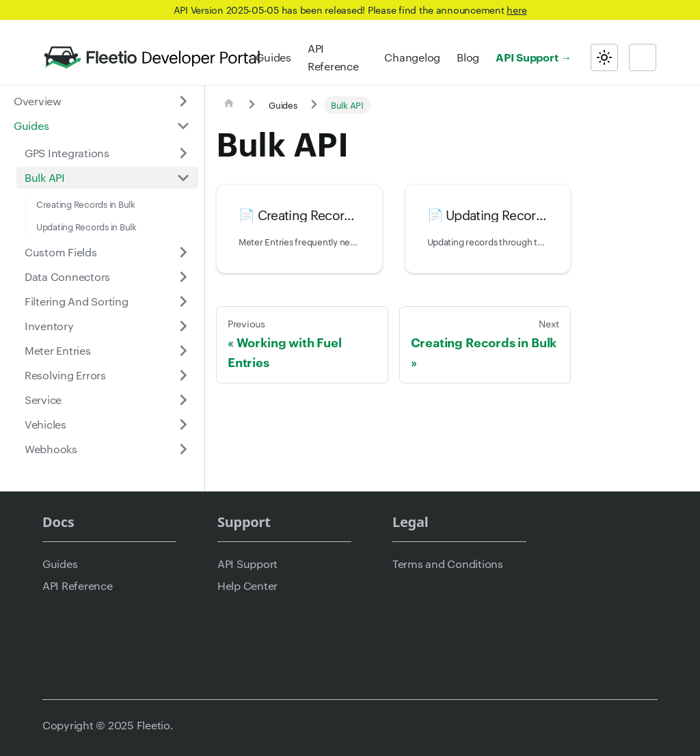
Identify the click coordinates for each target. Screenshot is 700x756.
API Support (527, 57)
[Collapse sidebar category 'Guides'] (183, 126)
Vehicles (45, 424)
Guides (273, 57)
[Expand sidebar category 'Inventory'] (183, 326)
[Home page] (229, 105)
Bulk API (45, 177)
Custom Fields (61, 252)
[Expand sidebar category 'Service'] (183, 400)
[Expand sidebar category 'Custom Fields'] (183, 252)
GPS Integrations (67, 153)
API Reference (333, 57)
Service (43, 400)
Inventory (49, 326)
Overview (38, 101)
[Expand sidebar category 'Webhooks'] (183, 449)
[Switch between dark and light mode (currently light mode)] (604, 57)
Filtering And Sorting (77, 301)
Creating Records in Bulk (86, 204)
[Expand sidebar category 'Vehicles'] (183, 424)
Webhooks (51, 449)
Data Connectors (67, 276)
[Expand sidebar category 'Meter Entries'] (183, 351)
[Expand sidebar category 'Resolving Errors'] (183, 375)
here (516, 10)
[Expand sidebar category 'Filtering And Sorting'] (183, 301)
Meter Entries (58, 350)
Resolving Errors (65, 375)
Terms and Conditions (448, 564)
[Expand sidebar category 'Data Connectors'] (183, 277)
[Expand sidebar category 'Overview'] (183, 101)
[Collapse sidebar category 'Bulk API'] (183, 178)
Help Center (247, 585)
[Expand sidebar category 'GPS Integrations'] (183, 153)
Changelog (412, 57)
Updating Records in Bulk (86, 226)
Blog (468, 57)
